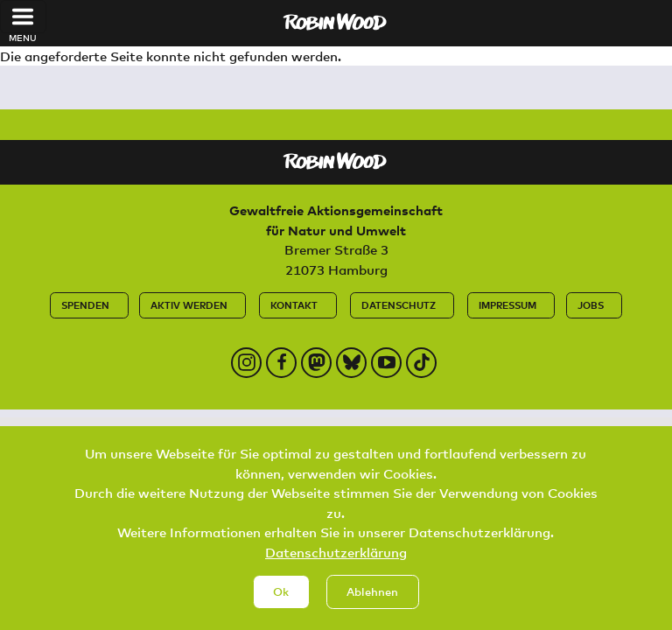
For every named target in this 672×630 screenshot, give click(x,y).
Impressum (507, 305)
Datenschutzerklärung (336, 564)
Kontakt (294, 305)
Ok (281, 604)
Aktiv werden (189, 305)
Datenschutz (399, 305)
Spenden (85, 305)
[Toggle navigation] (23, 17)
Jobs (591, 305)
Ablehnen (372, 604)
